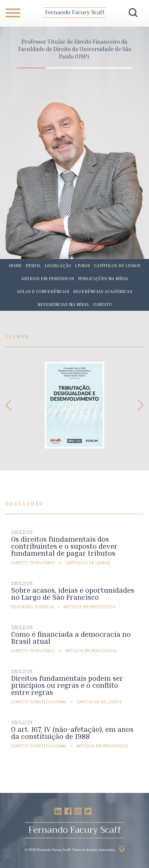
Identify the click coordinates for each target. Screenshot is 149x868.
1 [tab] (31, 68)
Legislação (58, 265)
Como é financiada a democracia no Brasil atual (71, 637)
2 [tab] (60, 68)
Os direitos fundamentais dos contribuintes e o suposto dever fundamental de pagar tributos (64, 546)
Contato (102, 304)
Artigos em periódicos (48, 278)
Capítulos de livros (117, 265)
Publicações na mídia (103, 278)
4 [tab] (118, 68)
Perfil (33, 265)
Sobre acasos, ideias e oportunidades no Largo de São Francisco (73, 593)
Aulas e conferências (43, 291)
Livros (82, 265)
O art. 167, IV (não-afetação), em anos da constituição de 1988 (72, 733)
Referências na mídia (63, 304)
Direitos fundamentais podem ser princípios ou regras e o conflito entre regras (67, 685)
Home (15, 265)
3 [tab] (89, 68)
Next (140, 405)
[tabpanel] (74, 49)
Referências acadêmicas (103, 291)
